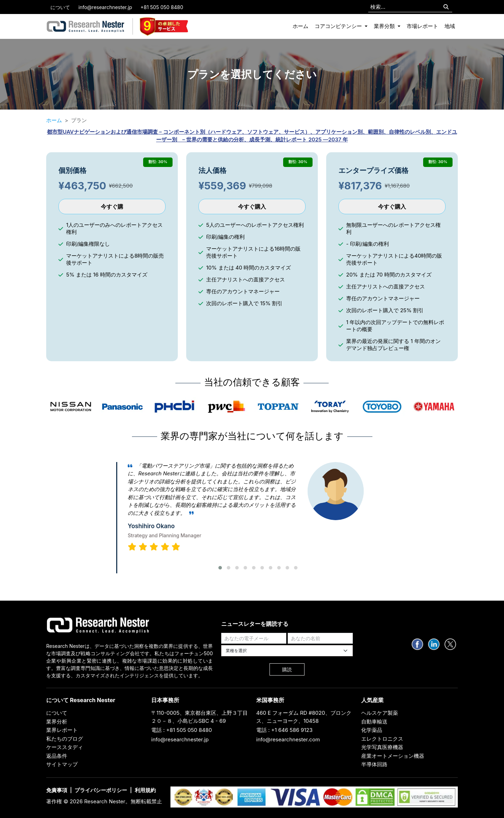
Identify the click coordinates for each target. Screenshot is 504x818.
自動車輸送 (374, 722)
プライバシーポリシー (101, 790)
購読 (287, 669)
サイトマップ (62, 764)
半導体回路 (374, 764)
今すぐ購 (112, 207)
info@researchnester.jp (105, 7)
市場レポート (422, 26)
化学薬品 (372, 730)
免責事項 (57, 790)
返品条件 (57, 756)
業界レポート (62, 730)
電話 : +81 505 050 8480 (182, 730)
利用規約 (145, 790)
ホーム (300, 26)
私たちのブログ (65, 739)
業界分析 (57, 722)
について (60, 7)
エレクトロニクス (382, 739)
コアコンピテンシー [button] (339, 26)
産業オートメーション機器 (393, 756)
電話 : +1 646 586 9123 (284, 730)
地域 (450, 26)
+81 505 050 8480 (162, 7)
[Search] (446, 7)
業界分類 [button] (385, 26)
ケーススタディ (65, 747)
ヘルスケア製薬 (380, 713)
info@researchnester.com (288, 739)
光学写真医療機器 (382, 747)
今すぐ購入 (252, 207)
